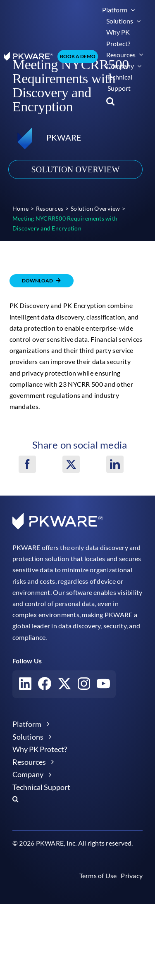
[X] (71, 464)
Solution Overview (75, 169)
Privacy (132, 875)
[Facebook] (27, 464)
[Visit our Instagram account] (84, 685)
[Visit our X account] (64, 685)
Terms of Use (98, 875)
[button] (110, 101)
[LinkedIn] (115, 464)
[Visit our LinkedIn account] (25, 685)
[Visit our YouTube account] (103, 685)
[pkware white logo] (28, 55)
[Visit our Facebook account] (45, 685)
